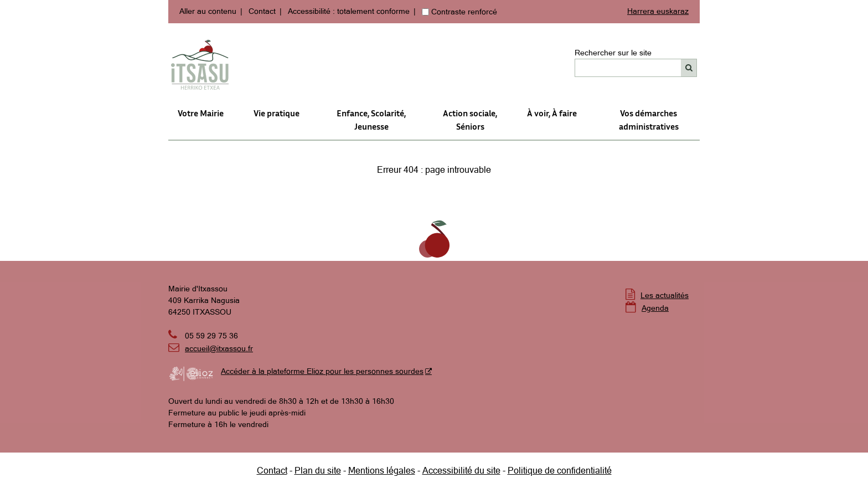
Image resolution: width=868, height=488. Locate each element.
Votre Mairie (201, 113)
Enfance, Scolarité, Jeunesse (371, 120)
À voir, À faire (552, 113)
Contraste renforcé (464, 12)
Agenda (655, 308)
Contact (262, 11)
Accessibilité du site (461, 470)
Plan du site (318, 470)
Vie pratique (277, 113)
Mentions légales (382, 470)
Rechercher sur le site (613, 53)
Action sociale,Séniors (470, 120)
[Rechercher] (689, 68)
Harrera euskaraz (658, 11)
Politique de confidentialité (560, 470)
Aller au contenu (208, 11)
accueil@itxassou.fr (219, 348)
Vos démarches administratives (649, 120)
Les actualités (665, 295)
